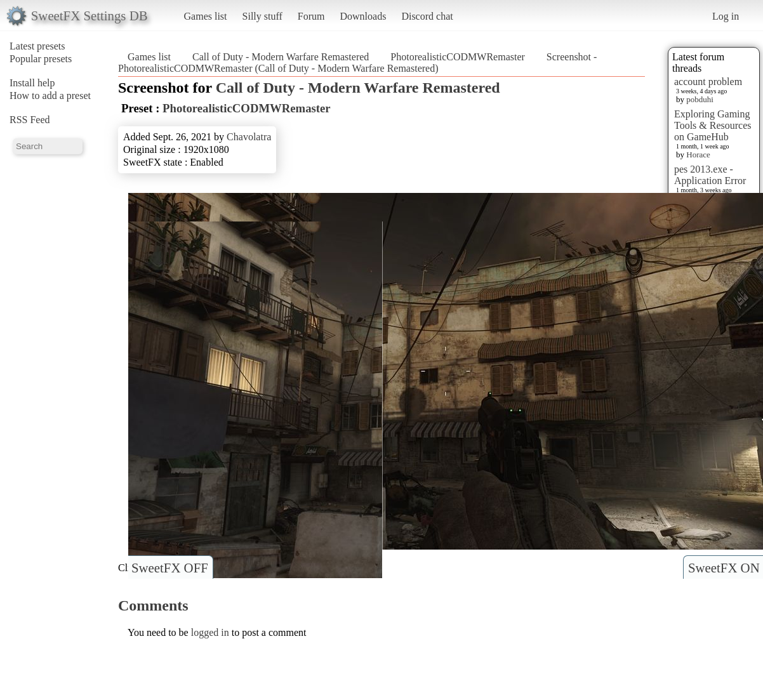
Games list (206, 16)
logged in (210, 632)
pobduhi (700, 99)
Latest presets (37, 46)
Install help (32, 83)
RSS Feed (30, 120)
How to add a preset (50, 96)
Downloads (363, 16)
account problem (708, 82)
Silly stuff (262, 16)
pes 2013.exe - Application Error (710, 175)
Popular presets (41, 59)
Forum (311, 16)
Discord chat (427, 16)
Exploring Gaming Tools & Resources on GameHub (713, 125)
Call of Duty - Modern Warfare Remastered (281, 57)
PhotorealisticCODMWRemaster (458, 57)
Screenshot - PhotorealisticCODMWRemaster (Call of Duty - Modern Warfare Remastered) (357, 63)
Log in (726, 16)
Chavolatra (249, 137)
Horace (698, 155)
